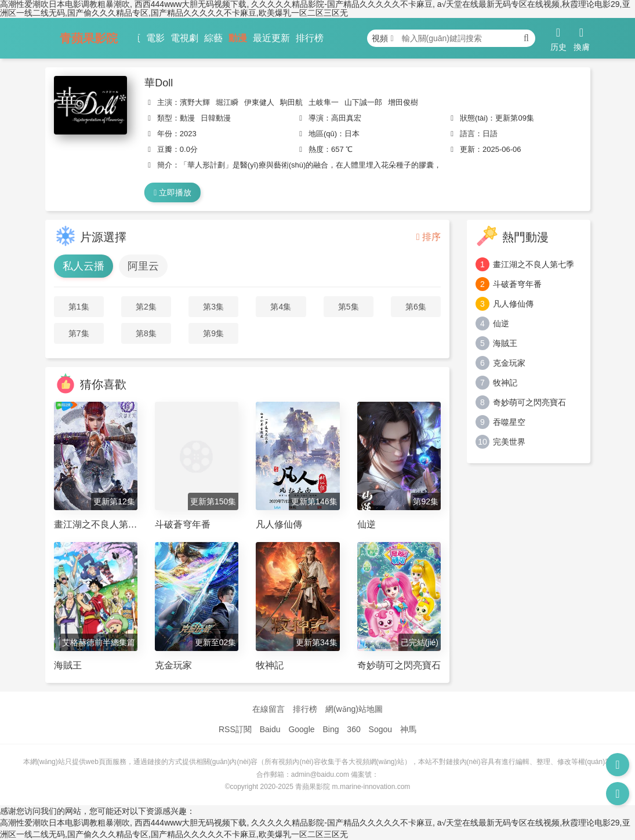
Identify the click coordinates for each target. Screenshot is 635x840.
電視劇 (184, 38)
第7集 (79, 333)
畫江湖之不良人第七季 (534, 264)
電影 (155, 38)
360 (353, 729)
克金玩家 (509, 363)
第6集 (416, 307)
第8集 (146, 333)
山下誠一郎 (363, 102)
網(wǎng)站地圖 (354, 709)
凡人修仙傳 (513, 304)
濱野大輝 (195, 102)
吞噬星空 (509, 422)
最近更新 (271, 38)
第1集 (79, 307)
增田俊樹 (403, 102)
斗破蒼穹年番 (517, 284)
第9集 (213, 333)
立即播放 (173, 192)
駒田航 (291, 102)
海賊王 (505, 343)
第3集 (213, 307)
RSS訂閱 (235, 729)
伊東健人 (259, 102)
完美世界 (509, 442)
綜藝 (213, 38)
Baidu (270, 729)
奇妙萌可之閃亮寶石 (529, 402)
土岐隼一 (324, 102)
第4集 (281, 307)
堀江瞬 (227, 102)
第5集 (349, 307)
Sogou (380, 729)
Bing (331, 729)
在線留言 (268, 709)
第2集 (146, 307)
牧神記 (505, 383)
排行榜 (310, 38)
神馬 (408, 729)
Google (301, 729)
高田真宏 (346, 118)
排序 (429, 237)
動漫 (238, 38)
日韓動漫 (216, 118)
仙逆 (501, 323)
